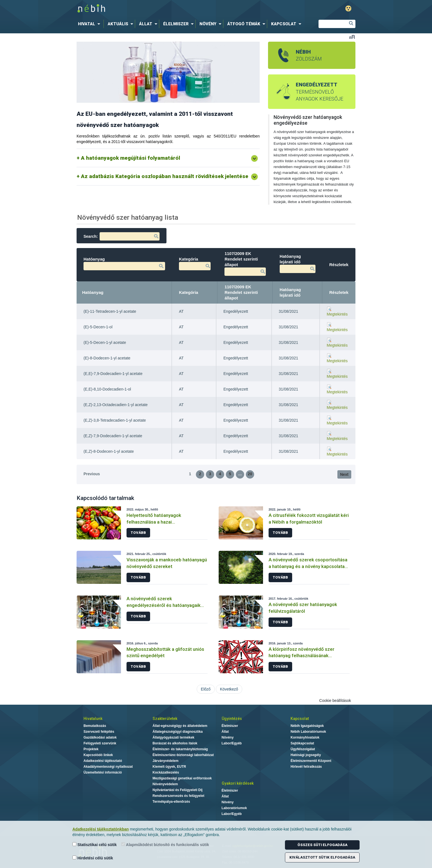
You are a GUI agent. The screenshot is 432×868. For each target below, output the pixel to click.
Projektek (91, 749)
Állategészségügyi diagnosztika (178, 732)
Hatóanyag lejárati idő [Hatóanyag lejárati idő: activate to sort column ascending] (290, 292)
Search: (122, 236)
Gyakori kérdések (238, 783)
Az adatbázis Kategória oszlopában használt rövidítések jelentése (165, 176)
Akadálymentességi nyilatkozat (108, 767)
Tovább (138, 533)
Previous (92, 474)
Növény (228, 737)
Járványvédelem (166, 761)
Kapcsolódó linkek (98, 755)
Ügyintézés (232, 719)
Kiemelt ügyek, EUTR (169, 767)
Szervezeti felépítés (99, 732)
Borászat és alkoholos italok (175, 743)
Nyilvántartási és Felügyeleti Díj (178, 790)
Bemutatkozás (95, 726)
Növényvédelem (165, 784)
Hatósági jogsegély (306, 755)
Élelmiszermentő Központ (311, 761)
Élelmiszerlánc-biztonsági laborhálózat (183, 755)
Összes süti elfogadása (322, 845)
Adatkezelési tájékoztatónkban (101, 829)
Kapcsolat (300, 719)
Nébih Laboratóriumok (308, 732)
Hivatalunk (93, 719)
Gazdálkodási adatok (100, 737)
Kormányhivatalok (305, 737)
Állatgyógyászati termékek (174, 737)
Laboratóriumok (234, 808)
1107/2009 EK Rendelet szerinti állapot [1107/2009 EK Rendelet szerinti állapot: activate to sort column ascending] (241, 292)
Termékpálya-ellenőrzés (171, 802)
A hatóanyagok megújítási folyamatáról (131, 158)
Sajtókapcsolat (302, 743)
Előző (206, 689)
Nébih (158, 9)
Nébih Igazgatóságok (307, 726)
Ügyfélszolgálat (303, 749)
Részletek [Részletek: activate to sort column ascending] (339, 292)
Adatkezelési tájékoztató (103, 761)
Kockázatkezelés (166, 772)
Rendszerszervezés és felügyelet (179, 796)
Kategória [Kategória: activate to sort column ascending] (189, 292)
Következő (229, 689)
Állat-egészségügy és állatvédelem (180, 726)
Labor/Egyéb (232, 743)
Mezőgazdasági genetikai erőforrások (182, 778)
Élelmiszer (230, 726)
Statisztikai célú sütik (95, 845)
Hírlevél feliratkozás (306, 767)
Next (344, 474)
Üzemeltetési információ (103, 772)
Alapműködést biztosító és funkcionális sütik (165, 845)
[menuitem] (90, 24)
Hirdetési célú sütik (93, 858)
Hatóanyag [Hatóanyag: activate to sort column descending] (93, 292)
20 (250, 474)
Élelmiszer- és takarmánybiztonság (180, 749)
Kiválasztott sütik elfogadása (322, 857)
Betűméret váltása (352, 37)
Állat (225, 732)
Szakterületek (165, 719)
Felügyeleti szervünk (100, 743)
